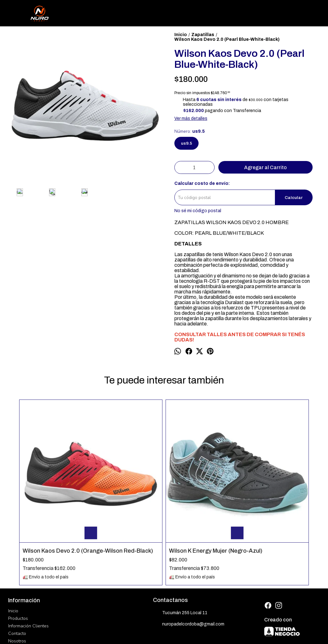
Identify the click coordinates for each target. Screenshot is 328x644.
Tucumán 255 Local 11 (180, 546)
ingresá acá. (188, 626)
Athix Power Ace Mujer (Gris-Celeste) (272, 411)
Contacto (17, 567)
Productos (18, 552)
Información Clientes (28, 559)
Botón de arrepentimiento (216, 626)
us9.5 (186, 143)
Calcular (294, 198)
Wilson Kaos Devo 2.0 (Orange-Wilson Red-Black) (51, 481)
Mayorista (18, 582)
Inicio (13, 544)
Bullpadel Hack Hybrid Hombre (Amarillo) (197, 481)
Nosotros (17, 574)
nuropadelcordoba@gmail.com (189, 558)
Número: (190, 131)
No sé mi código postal (198, 211)
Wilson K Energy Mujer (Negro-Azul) (125, 481)
